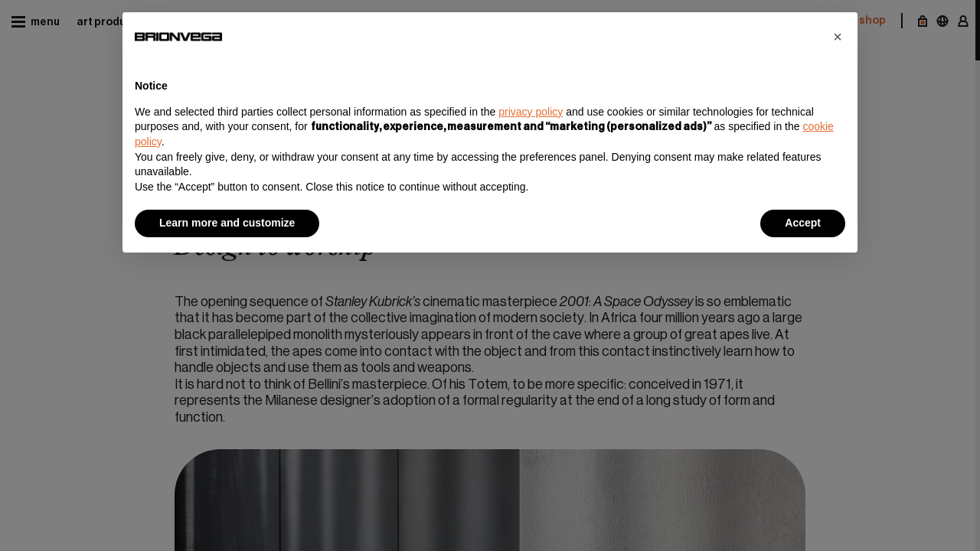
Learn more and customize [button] (227, 223)
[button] (838, 37)
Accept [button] (803, 223)
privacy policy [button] (531, 112)
